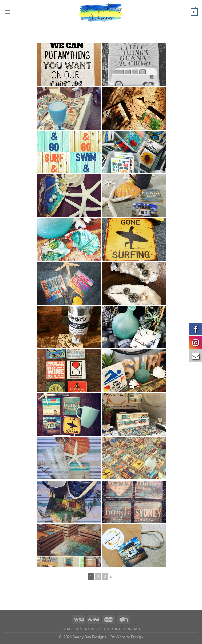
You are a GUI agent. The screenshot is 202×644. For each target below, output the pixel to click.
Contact (132, 629)
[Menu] (7, 12)
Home (67, 629)
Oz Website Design (126, 637)
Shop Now (85, 629)
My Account (109, 629)
